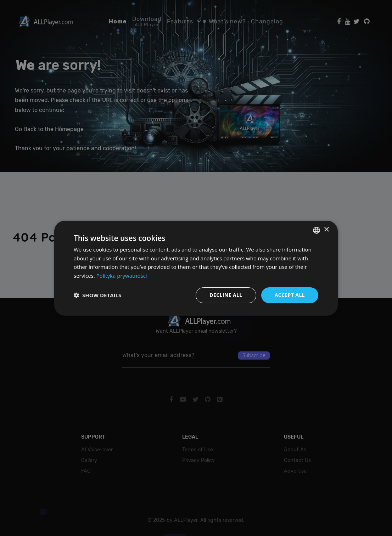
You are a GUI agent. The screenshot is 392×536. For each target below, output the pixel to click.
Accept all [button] (290, 295)
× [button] (326, 230)
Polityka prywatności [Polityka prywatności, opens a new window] (122, 276)
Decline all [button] (226, 295)
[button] (97, 295)
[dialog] (196, 268)
